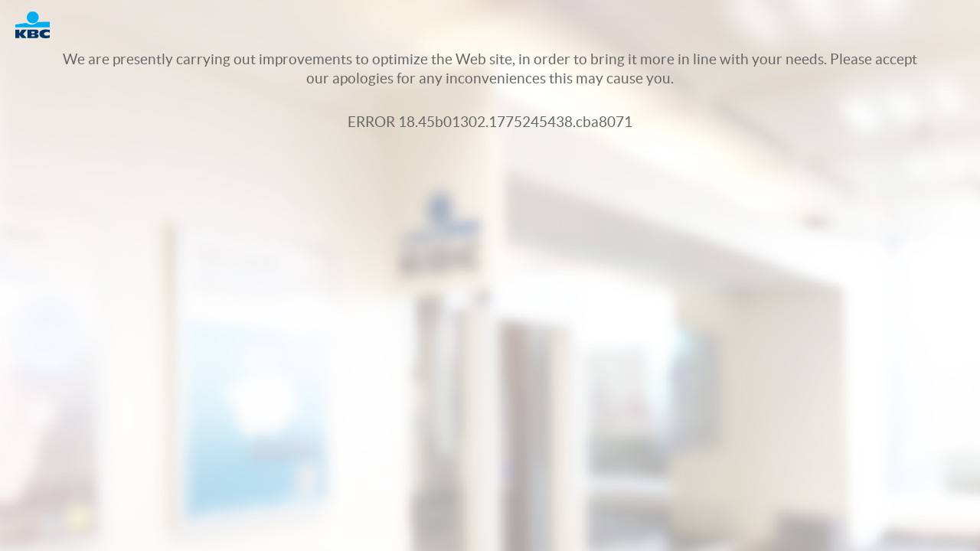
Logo (40, 25)
